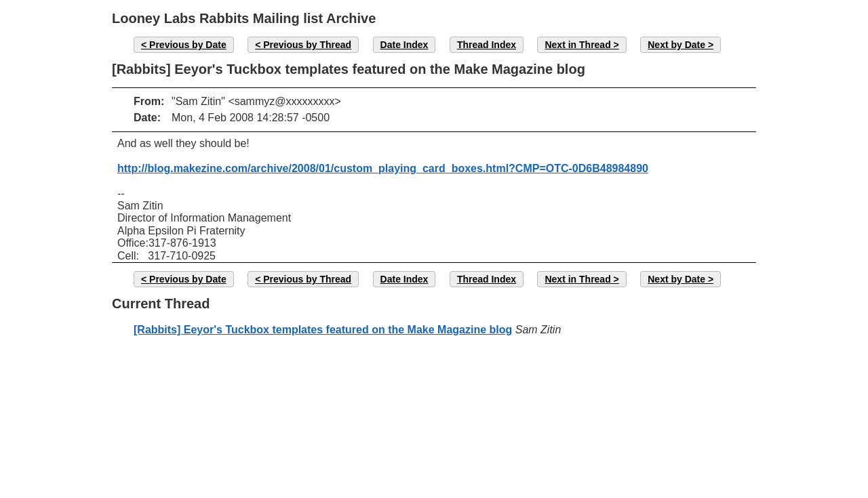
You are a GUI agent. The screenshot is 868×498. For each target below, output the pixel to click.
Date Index (405, 45)
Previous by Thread (307, 45)
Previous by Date (188, 45)
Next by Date (676, 45)
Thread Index (487, 45)
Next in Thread (577, 45)
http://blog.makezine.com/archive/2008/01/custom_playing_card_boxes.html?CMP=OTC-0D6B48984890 (383, 168)
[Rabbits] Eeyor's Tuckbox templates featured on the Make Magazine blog (323, 330)
